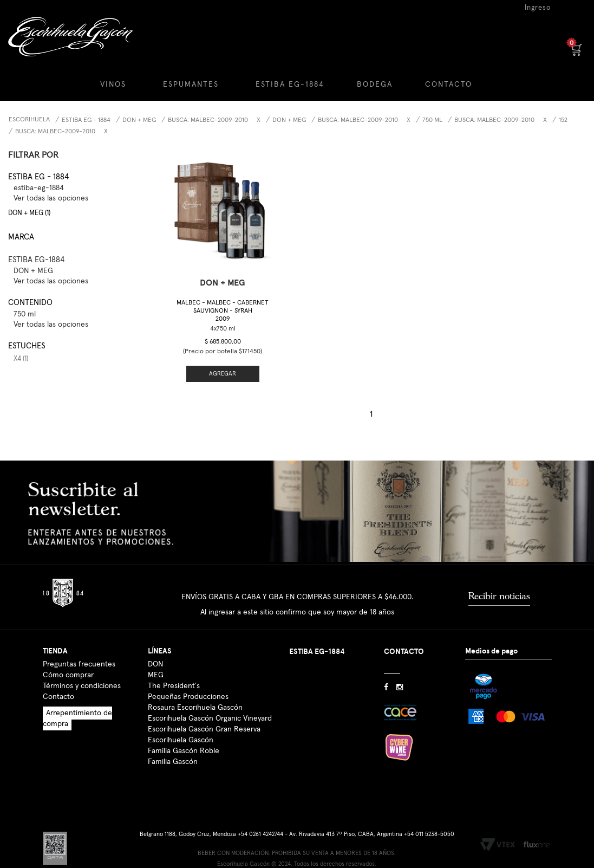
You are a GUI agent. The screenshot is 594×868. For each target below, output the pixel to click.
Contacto (58, 697)
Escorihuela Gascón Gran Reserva (204, 729)
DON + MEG (139, 120)
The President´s (174, 686)
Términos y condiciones (82, 686)
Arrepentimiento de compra (77, 718)
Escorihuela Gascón (181, 740)
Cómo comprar (68, 675)
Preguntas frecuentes (79, 664)
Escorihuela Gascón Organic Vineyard (210, 718)
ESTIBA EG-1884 (290, 85)
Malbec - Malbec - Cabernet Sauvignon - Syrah (223, 311)
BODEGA (375, 85)
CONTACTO (449, 85)
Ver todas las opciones (51, 198)
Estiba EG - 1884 (86, 120)
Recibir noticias (499, 596)
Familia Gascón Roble (184, 751)
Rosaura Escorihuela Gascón (195, 708)
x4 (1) (21, 359)
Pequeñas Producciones (188, 697)
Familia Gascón (173, 762)
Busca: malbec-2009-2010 (55, 132)
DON (155, 664)
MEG (156, 675)
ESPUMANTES (191, 85)
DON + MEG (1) (29, 213)
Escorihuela (29, 120)
